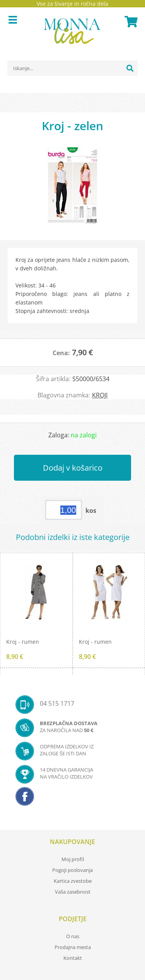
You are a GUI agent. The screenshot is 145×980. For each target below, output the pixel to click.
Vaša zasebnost (73, 892)
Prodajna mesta (73, 947)
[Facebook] (72, 799)
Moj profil (73, 859)
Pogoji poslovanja (72, 870)
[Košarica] (130, 22)
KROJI (100, 395)
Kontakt (73, 958)
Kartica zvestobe (73, 881)
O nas (73, 936)
